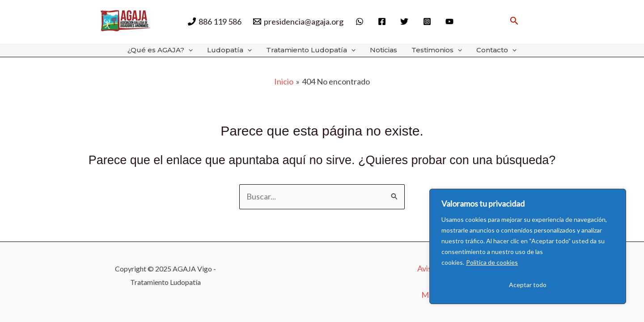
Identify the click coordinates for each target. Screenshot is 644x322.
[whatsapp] (360, 21)
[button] (514, 21)
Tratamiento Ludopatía (311, 50)
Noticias (383, 50)
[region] (528, 246)
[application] (189, 50)
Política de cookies (492, 262)
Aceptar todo (528, 285)
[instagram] (428, 21)
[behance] (451, 21)
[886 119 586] (215, 21)
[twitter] (406, 21)
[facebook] (383, 21)
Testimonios (437, 50)
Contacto (496, 50)
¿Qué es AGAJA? (160, 50)
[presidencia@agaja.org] (298, 21)
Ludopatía (229, 50)
